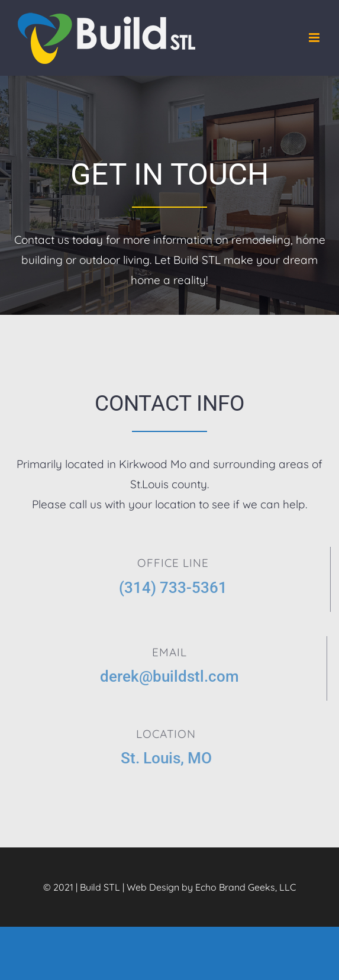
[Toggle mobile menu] (315, 38)
